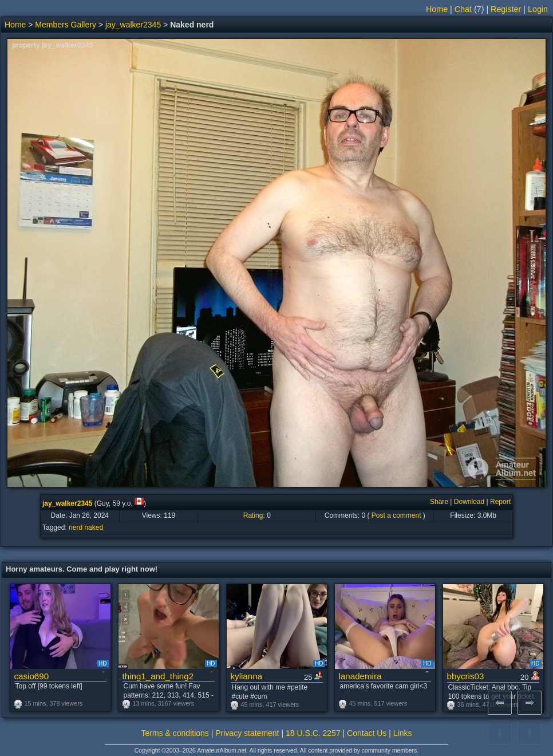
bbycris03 (466, 676)
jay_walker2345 (133, 25)
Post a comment (396, 515)
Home (437, 9)
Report (500, 502)
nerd (76, 527)
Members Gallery (66, 25)
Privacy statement (247, 733)
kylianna (247, 676)
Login (538, 9)
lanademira (360, 676)
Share (439, 502)
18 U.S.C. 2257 (313, 733)
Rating (253, 515)
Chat (463, 9)
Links (403, 733)
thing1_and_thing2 (158, 676)
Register (506, 9)
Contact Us (367, 733)
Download (469, 502)
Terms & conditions (175, 733)
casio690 (32, 676)
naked (94, 527)
